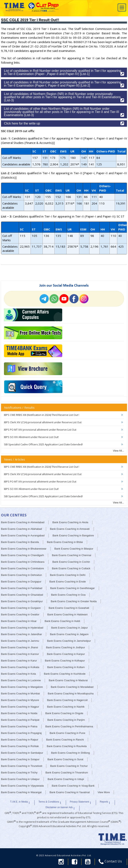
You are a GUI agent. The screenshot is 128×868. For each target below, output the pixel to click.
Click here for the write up (64, 123)
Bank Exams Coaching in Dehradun (21, 575)
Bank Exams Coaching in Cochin (71, 562)
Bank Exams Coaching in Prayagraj (21, 733)
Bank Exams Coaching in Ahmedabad (23, 522)
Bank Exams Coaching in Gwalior (20, 614)
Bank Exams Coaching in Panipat (20, 720)
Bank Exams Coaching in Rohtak (20, 746)
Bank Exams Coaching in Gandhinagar (73, 588)
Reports (104, 802)
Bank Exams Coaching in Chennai (71, 555)
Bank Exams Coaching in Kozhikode (65, 674)
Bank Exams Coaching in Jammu (20, 641)
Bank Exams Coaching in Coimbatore (22, 568)
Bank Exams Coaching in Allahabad (21, 529)
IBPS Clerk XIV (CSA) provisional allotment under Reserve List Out (43, 422)
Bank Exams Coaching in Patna (19, 726)
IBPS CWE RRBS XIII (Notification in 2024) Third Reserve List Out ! (42, 415)
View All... (118, 451)
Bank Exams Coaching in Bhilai (65, 542)
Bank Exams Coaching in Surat (65, 759)
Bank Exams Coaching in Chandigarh (22, 555)
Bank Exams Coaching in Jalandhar (21, 634)
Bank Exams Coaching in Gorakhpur (22, 601)
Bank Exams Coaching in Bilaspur (74, 549)
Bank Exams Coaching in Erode (68, 582)
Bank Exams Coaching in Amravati (70, 529)
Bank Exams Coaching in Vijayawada (22, 786)
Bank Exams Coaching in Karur (19, 661)
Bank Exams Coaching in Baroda (20, 542)
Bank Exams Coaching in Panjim (66, 720)
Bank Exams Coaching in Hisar (19, 621)
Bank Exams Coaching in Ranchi (65, 740)
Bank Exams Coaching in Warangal (21, 792)
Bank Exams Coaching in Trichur (69, 766)
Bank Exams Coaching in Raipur (20, 740)
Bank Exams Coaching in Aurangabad (23, 535)
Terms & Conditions (49, 802)
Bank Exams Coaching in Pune (67, 733)
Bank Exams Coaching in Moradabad (72, 687)
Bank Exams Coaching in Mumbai (20, 694)
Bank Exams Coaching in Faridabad (22, 588)
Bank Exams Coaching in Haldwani (67, 614)
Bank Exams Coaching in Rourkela (67, 746)
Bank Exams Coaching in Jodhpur (66, 647)
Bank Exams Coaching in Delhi (68, 575)
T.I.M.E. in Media (19, 802)
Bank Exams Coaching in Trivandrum (67, 773)
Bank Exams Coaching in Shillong (70, 753)
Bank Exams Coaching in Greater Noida (74, 601)
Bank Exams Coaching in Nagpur (20, 707)
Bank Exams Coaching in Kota (18, 674)
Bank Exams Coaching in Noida (19, 713)
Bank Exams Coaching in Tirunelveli (22, 766)
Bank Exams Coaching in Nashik (66, 707)
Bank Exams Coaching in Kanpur (66, 654)
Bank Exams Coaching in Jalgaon (69, 634)
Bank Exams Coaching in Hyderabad (22, 628)
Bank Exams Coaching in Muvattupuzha (71, 694)
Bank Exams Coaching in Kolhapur (65, 661)
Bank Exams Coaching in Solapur (20, 759)
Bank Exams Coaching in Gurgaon (21, 608)
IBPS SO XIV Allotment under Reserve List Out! (31, 437)
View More (104, 792)
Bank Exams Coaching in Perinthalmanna (69, 726)
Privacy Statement (79, 802)
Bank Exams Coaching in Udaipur (20, 779)
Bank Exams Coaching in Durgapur (21, 582)
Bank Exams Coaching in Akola (70, 522)
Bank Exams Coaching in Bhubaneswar (24, 549)
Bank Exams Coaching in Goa (68, 595)
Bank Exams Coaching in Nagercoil (67, 700)
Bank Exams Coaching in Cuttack (71, 568)
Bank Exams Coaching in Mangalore (22, 687)
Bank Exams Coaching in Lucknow (21, 680)
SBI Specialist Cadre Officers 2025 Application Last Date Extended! (43, 444)
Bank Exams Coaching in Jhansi (19, 647)
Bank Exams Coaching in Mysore (20, 700)
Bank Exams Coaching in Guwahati (69, 608)
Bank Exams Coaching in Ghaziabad (22, 595)
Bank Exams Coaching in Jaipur (70, 628)
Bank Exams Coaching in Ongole (64, 713)
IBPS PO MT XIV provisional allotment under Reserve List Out (40, 430)
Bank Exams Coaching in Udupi (66, 779)
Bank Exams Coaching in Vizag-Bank (73, 786)
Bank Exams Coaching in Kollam (66, 667)
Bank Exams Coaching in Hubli (62, 621)
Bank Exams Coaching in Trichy (19, 773)
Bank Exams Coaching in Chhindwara (23, 562)
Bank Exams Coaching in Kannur (20, 654)
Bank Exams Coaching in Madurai (68, 680)
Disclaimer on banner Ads (59, 807)
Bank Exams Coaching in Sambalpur (22, 753)
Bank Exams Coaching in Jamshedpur (69, 641)
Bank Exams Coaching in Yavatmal (70, 792)
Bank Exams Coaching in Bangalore (73, 535)
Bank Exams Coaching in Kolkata (20, 667)
